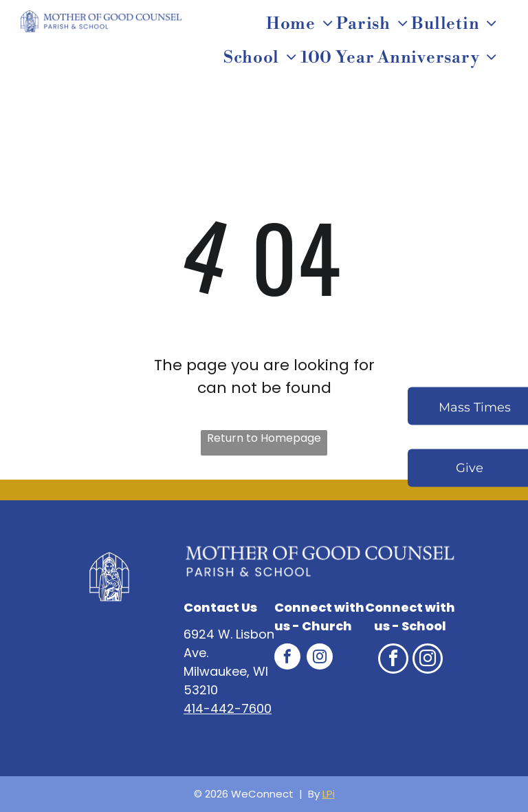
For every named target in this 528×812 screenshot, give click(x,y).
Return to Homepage (264, 438)
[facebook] (287, 658)
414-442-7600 (228, 708)
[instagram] (320, 658)
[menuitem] (301, 24)
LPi (329, 794)
